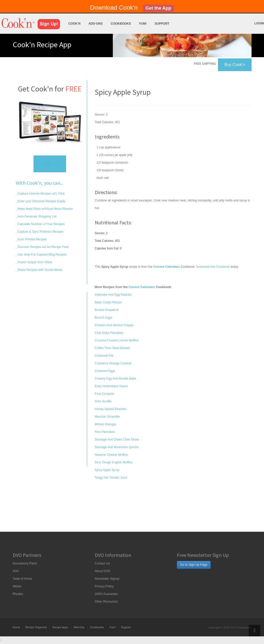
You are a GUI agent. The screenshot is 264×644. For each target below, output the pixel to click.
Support (162, 24)
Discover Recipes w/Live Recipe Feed (43, 247)
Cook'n (74, 24)
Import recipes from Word (34, 262)
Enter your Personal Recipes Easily (41, 201)
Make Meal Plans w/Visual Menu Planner (45, 209)
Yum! (143, 24)
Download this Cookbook (213, 267)
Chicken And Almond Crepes (114, 325)
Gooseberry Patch (25, 563)
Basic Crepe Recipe (108, 302)
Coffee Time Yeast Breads (112, 348)
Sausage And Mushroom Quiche (117, 447)
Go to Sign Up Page (194, 565)
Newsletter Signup (107, 579)
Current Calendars (142, 287)
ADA (16, 571)
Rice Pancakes (105, 432)
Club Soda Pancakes (109, 333)
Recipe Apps (60, 627)
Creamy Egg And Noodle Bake (115, 379)
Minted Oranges (106, 424)
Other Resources (106, 602)
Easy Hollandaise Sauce (111, 386)
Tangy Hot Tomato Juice (111, 478)
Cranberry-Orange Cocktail (113, 363)
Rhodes (18, 594)
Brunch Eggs (104, 318)
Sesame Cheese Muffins (111, 455)
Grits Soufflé (103, 401)
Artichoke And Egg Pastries (113, 295)
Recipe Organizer (36, 627)
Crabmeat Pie (104, 356)
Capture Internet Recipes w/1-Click (41, 194)
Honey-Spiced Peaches (111, 409)
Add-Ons (96, 24)
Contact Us (102, 563)
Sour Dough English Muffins (114, 462)
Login (259, 23)
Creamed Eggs (105, 371)
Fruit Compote (104, 394)
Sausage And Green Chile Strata (117, 439)
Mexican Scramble (107, 417)
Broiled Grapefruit (107, 310)
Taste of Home (22, 579)
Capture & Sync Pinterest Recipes (40, 232)
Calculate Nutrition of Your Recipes (41, 224)
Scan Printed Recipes (32, 239)
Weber (17, 586)
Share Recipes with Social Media (40, 270)
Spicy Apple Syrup (107, 470)
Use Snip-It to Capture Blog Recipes (42, 255)
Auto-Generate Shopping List (37, 216)
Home (16, 627)
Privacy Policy (104, 586)
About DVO (103, 571)
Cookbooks (121, 24)
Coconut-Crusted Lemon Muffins (117, 340)
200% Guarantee (106, 594)
